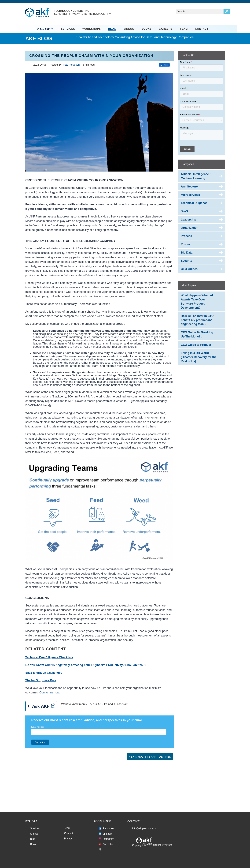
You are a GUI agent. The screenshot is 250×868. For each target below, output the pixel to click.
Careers (166, 29)
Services (68, 29)
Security (186, 261)
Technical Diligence (194, 203)
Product (186, 244)
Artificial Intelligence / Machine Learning (196, 176)
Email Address (38, 727)
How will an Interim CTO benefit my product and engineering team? (197, 320)
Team (184, 29)
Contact (202, 29)
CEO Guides (189, 269)
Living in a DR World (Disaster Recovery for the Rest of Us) (199, 357)
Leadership (188, 220)
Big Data (187, 253)
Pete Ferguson (71, 65)
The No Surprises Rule (41, 680)
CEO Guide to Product (196, 345)
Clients (34, 834)
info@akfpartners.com (145, 829)
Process (186, 236)
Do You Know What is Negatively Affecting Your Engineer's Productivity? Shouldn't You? (86, 665)
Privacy (68, 839)
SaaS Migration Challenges (44, 673)
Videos (129, 29)
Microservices (190, 195)
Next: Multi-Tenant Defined (150, 757)
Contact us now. (50, 692)
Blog (112, 29)
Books (147, 29)
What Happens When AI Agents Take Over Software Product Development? (197, 301)
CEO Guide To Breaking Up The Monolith (197, 334)
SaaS (184, 211)
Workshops (92, 29)
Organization (190, 228)
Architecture (189, 187)
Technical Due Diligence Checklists (49, 657)
